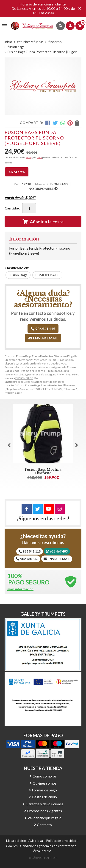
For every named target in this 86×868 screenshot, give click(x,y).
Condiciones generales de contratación (48, 846)
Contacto (44, 825)
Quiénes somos (44, 783)
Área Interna (42, 851)
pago (39, 157)
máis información (20, 589)
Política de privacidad (61, 841)
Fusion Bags (64, 374)
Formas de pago (44, 790)
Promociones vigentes (44, 811)
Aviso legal (36, 841)
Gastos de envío (44, 797)
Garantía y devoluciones (44, 804)
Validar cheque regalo (44, 818)
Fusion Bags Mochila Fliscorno (43, 471)
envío (29, 157)
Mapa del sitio (16, 841)
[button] (77, 445)
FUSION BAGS (24, 378)
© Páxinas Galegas (43, 858)
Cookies (12, 846)
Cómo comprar (44, 776)
